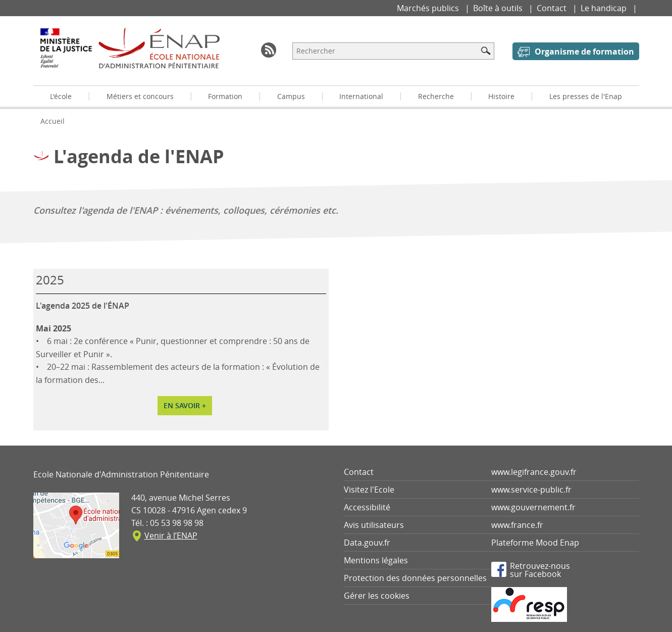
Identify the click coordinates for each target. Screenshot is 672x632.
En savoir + (185, 405)
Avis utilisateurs (374, 525)
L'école (61, 96)
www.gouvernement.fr (533, 507)
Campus (291, 96)
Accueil (53, 121)
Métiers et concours (140, 96)
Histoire (501, 96)
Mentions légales (376, 560)
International (361, 96)
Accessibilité (367, 507)
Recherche (436, 96)
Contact (553, 8)
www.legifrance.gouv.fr (534, 472)
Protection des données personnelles (415, 578)
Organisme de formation (584, 52)
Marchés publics (429, 8)
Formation (225, 96)
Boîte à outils (499, 8)
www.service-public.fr (531, 490)
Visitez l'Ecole (369, 490)
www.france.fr (517, 525)
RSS (269, 50)
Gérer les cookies (377, 596)
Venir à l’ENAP (171, 536)
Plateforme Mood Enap (535, 543)
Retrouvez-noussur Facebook (540, 569)
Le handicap (605, 8)
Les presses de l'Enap (586, 96)
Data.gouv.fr (367, 543)
